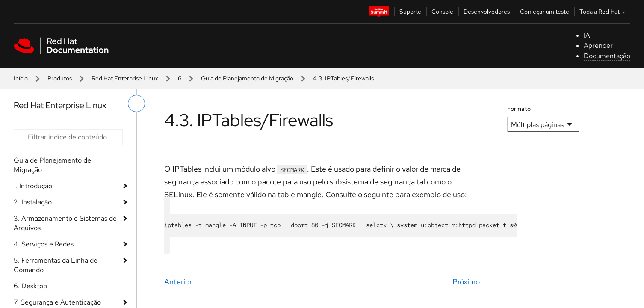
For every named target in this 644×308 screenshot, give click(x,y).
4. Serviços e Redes (44, 244)
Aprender (598, 46)
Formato (519, 109)
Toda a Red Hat (603, 12)
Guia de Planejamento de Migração (247, 78)
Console (442, 12)
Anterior (178, 282)
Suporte (410, 12)
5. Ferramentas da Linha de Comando (56, 265)
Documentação (607, 56)
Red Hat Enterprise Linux (125, 78)
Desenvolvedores (487, 12)
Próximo (466, 282)
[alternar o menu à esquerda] (136, 104)
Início (21, 78)
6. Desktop (30, 286)
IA (587, 35)
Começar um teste (545, 12)
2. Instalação (33, 202)
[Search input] (68, 137)
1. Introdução (33, 186)
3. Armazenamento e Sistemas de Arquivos (65, 223)
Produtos (60, 78)
